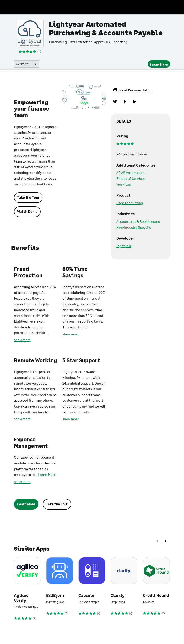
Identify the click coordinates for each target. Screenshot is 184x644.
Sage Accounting (130, 203)
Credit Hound (156, 595)
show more (22, 340)
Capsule (86, 595)
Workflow (124, 184)
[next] (166, 541)
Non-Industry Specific (134, 227)
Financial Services (131, 178)
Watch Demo (27, 211)
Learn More (47, 474)
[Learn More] (159, 64)
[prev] (157, 541)
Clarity (117, 595)
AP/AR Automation (131, 172)
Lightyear (124, 246)
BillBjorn (55, 595)
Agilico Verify (21, 598)
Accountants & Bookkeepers (138, 221)
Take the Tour (28, 197)
